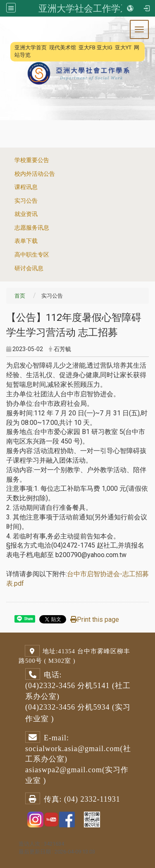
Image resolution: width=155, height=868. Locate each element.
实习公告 (26, 201)
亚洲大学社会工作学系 (84, 8)
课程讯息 (26, 187)
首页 (20, 296)
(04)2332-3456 (50, 686)
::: (10, 47)
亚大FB (87, 47)
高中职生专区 (32, 255)
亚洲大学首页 (31, 47)
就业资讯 (26, 214)
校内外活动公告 (35, 174)
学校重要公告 (32, 160)
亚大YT (123, 47)
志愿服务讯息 (32, 228)
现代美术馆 (63, 47)
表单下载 (26, 241)
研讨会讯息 (29, 268)
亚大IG (105, 47)
